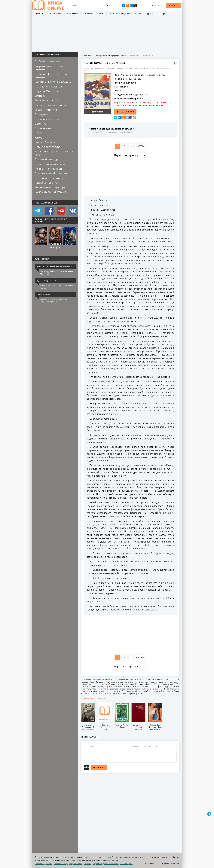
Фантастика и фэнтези (49, 86)
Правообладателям (43, 864)
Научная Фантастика (48, 91)
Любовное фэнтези (47, 119)
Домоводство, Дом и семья (52, 173)
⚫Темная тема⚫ (156, 14)
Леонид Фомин (129, 83)
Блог (101, 14)
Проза (39, 133)
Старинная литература (49, 178)
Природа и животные (156, 75)
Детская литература (47, 147)
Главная (39, 14)
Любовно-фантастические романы (52, 75)
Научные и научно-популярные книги (55, 153)
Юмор (38, 137)
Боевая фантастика (47, 100)
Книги (124, 75)
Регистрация (157, 5)
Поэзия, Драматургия (48, 159)
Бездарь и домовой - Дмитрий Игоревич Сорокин (54, 300)
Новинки (89, 14)
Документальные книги (50, 164)
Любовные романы (47, 61)
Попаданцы (42, 114)
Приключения (136, 75)
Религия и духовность (49, 169)
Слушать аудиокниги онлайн (106, 864)
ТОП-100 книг (55, 14)
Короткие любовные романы (53, 82)
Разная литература (47, 182)
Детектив (41, 124)
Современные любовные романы (50, 68)
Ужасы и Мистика (46, 110)
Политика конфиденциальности (68, 864)
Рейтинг (88, 864)
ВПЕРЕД (140, 146)
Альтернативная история (51, 105)
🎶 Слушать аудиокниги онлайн (125, 14)
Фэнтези (40, 96)
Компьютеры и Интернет (50, 192)
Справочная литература (50, 187)
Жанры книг (73, 14)
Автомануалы (126, 864)
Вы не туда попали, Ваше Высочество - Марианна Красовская (57, 273)
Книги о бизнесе (45, 142)
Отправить (99, 767)
